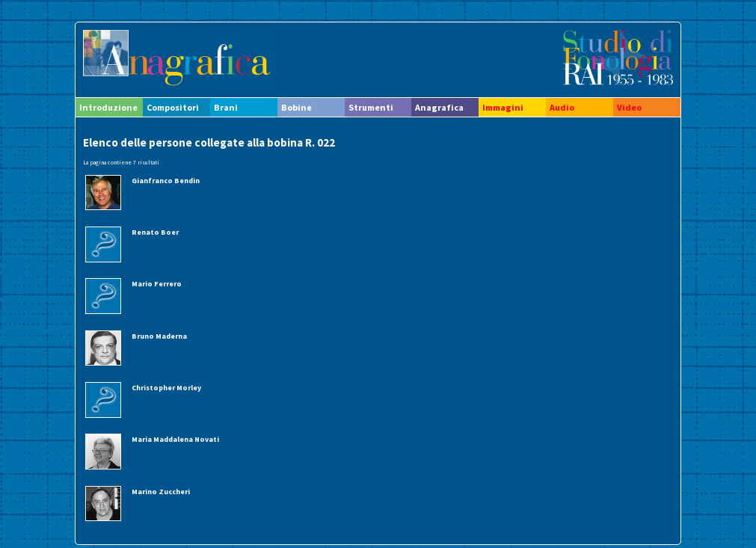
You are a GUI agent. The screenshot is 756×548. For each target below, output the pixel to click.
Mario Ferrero (157, 284)
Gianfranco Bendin (166, 181)
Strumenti (371, 107)
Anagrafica (439, 107)
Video (629, 107)
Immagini (503, 107)
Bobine (296, 107)
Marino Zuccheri (161, 492)
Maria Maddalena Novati (175, 439)
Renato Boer (155, 232)
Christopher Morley (166, 388)
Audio (562, 107)
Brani (226, 107)
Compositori (173, 107)
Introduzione (108, 107)
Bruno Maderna (159, 336)
